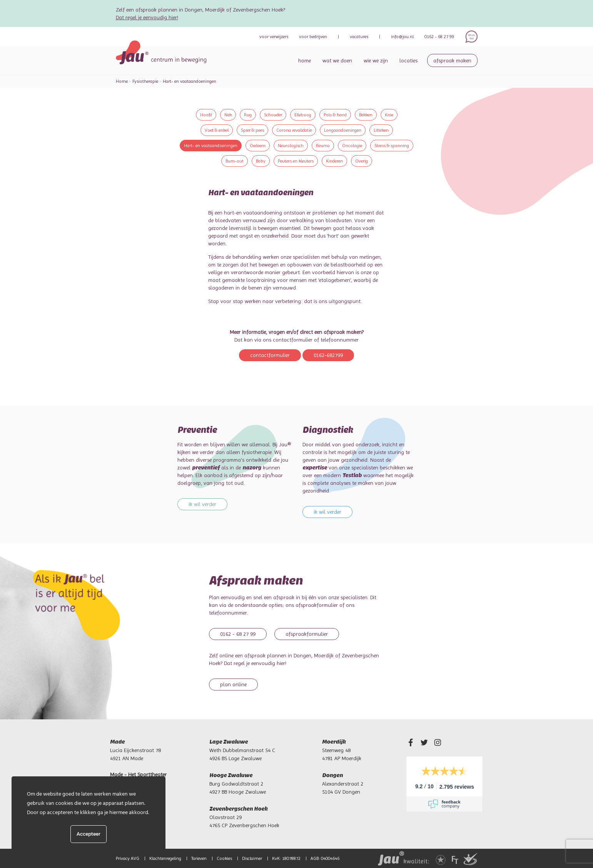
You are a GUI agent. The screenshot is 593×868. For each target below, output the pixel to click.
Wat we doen (337, 60)
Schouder (273, 115)
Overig (362, 161)
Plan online (233, 684)
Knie (389, 115)
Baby (261, 161)
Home (305, 60)
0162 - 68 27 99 (439, 37)
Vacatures (359, 37)
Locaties (408, 60)
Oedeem (258, 146)
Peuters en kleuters (296, 161)
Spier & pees (252, 130)
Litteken (381, 130)
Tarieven (199, 858)
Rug (248, 115)
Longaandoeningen (343, 130)
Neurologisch (291, 146)
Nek (228, 115)
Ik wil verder (202, 504)
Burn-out (235, 161)
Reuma (323, 146)
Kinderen (334, 161)
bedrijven (313, 37)
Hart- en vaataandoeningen (211, 146)
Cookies (224, 858)
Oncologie (352, 146)
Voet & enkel (217, 130)
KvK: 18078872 (286, 858)
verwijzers (274, 37)
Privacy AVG (128, 858)
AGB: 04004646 (325, 858)
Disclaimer (252, 858)
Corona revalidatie (294, 130)
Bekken (366, 115)
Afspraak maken (452, 60)
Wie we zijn (376, 60)
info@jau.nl (402, 37)
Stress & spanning (392, 146)
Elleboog (303, 115)
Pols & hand (335, 115)
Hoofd (206, 115)
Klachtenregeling (165, 858)
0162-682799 (328, 355)
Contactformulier (270, 355)
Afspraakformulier (307, 634)
